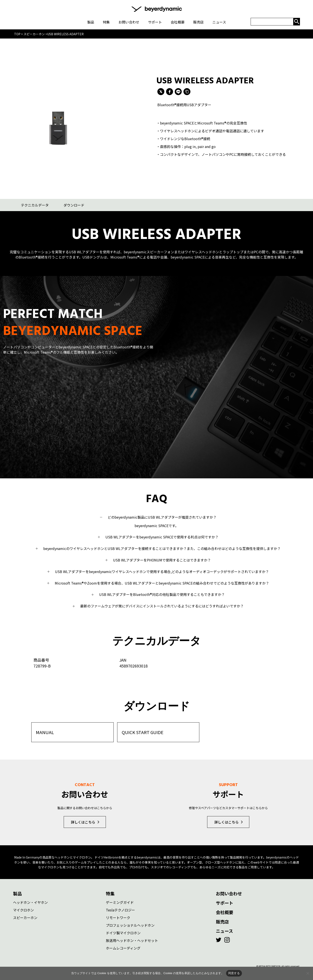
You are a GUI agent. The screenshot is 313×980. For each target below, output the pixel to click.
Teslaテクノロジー (120, 908)
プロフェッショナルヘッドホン (130, 924)
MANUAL (45, 731)
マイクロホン (23, 908)
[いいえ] (308, 973)
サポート (225, 901)
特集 (110, 892)
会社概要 (225, 911)
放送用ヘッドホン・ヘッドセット (132, 939)
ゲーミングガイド (120, 901)
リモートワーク (118, 916)
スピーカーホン (25, 916)
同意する (234, 973)
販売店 (222, 920)
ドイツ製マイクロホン (123, 931)
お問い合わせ (229, 892)
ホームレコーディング (123, 946)
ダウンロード (74, 205)
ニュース (224, 929)
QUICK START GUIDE (143, 731)
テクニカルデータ (35, 205)
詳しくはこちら (83, 820)
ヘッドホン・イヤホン (30, 901)
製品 (17, 892)
